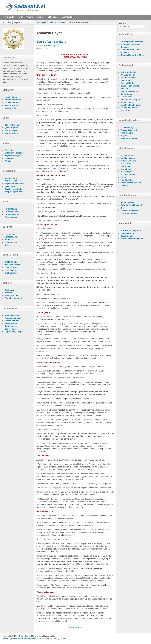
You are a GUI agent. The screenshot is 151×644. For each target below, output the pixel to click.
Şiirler (7, 245)
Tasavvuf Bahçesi (129, 130)
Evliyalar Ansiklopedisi (131, 205)
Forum (20, 17)
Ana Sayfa (9, 17)
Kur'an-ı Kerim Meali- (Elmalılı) (130, 46)
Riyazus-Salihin (128, 75)
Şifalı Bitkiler (11, 273)
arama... (122, 23)
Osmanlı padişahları (130, 211)
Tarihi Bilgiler (11, 209)
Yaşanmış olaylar (13, 156)
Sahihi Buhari (127, 94)
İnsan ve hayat (11, 178)
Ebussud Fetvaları (129, 108)
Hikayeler (9, 240)
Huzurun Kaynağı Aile (131, 230)
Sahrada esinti (11, 242)
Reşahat (124, 136)
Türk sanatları (11, 217)
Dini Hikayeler (127, 172)
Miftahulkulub (127, 133)
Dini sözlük (126, 164)
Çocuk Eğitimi (11, 128)
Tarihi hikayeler (12, 214)
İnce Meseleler (68, 17)
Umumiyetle (10, 108)
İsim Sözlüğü (126, 180)
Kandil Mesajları (12, 315)
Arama (30, 17)
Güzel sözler (10, 329)
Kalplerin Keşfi (127, 127)
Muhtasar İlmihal (128, 72)
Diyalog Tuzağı (127, 155)
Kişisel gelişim (11, 133)
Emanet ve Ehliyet (129, 78)
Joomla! (6, 639)
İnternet (8, 293)
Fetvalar (124, 89)
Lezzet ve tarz (11, 270)
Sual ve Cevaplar (128, 161)
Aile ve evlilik (11, 130)
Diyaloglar (9, 158)
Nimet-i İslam (127, 102)
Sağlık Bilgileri (11, 262)
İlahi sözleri (126, 166)
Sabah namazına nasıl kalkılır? (131, 184)
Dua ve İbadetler (128, 174)
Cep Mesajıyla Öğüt (14, 332)
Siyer (123, 208)
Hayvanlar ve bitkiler (14, 184)
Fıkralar (8, 161)
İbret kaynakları (128, 158)
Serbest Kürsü (11, 237)
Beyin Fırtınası (11, 186)
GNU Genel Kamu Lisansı (23, 639)
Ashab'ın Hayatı (57, 22)
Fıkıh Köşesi (126, 80)
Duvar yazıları (11, 326)
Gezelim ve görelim (14, 189)
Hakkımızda (52, 17)
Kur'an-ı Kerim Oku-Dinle (132, 55)
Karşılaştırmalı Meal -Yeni (132, 41)
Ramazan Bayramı (13, 318)
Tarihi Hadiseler (12, 212)
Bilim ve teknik (12, 295)
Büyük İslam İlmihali (130, 86)
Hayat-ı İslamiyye (13, 97)
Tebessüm (9, 150)
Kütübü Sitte (126, 97)
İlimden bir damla (13, 100)
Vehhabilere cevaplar (130, 100)
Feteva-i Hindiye (128, 83)
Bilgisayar (9, 290)
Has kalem (9, 234)
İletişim (40, 17)
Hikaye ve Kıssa (12, 102)
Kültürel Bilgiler (12, 181)
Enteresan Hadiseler (14, 153)
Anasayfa (41, 22)
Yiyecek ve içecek (13, 265)
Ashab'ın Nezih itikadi (131, 105)
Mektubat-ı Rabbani (129, 138)
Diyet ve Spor (11, 267)
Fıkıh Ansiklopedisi (129, 91)
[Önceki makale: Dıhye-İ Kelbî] (72, 627)
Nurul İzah (125, 110)
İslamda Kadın (127, 233)
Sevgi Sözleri (11, 323)
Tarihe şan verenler (129, 213)
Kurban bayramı (12, 321)
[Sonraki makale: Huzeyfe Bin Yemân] (79, 627)
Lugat (123, 177)
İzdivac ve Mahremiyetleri (132, 239)
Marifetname (126, 169)
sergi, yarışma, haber (14, 192)
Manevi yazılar (11, 105)
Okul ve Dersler (12, 125)
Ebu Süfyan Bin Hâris (51, 42)
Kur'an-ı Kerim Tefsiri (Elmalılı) (130, 51)
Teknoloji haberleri (13, 298)
